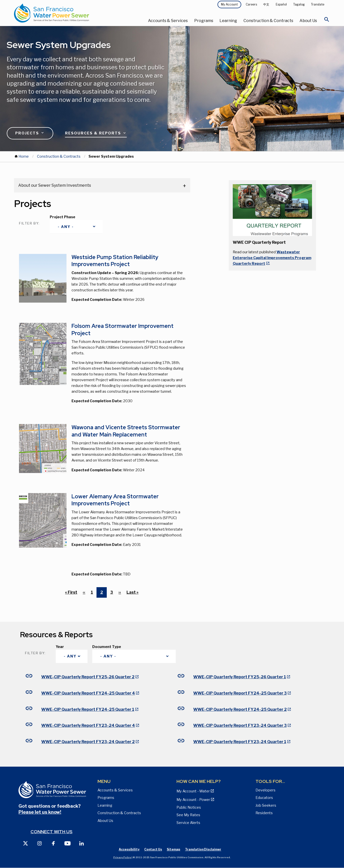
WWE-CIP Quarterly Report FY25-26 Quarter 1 (240, 677)
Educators (264, 798)
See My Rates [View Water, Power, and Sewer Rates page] (188, 815)
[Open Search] (327, 21)
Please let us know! (40, 812)
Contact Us (153, 849)
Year (60, 647)
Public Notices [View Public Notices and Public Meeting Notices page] (189, 807)
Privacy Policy (122, 857)
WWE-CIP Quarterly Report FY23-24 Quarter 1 (240, 742)
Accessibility (129, 849)
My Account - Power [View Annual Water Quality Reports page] (193, 800)
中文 (266, 4)
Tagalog (299, 4)
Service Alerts (188, 823)
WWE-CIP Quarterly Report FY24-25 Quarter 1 (88, 709)
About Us (308, 21)
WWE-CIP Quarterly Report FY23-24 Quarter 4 (88, 725)
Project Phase (62, 217)
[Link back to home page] (67, 13)
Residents (264, 813)
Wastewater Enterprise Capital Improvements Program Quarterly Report (272, 258)
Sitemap (173, 849)
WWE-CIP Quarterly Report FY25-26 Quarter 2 (88, 677)
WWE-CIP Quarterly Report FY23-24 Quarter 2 (88, 742)
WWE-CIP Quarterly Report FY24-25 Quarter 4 (88, 693)
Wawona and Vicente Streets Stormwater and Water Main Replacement (126, 431)
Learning (228, 21)
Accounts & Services (168, 21)
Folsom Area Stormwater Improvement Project (122, 330)
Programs (204, 21)
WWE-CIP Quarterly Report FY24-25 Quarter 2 (240, 709)
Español (281, 4)
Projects (30, 133)
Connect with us (51, 832)
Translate (318, 4)
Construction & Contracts (268, 21)
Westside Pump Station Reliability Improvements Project (115, 261)
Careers (251, 4)
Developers (265, 790)
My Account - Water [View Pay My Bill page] (193, 791)
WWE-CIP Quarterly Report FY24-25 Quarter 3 (240, 693)
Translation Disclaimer (203, 849)
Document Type (107, 647)
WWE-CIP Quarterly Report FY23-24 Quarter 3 (240, 725)
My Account (229, 4)
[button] (272, 210)
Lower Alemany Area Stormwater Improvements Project (115, 500)
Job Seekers (266, 805)
